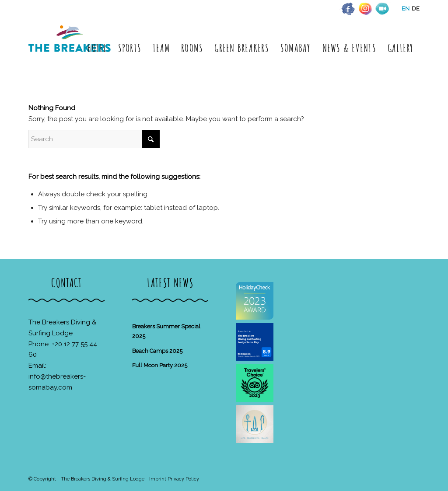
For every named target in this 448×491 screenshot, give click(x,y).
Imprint (158, 479)
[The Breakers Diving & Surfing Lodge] (71, 48)
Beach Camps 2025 (157, 351)
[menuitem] (97, 48)
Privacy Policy (183, 479)
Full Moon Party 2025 (160, 365)
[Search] (94, 139)
